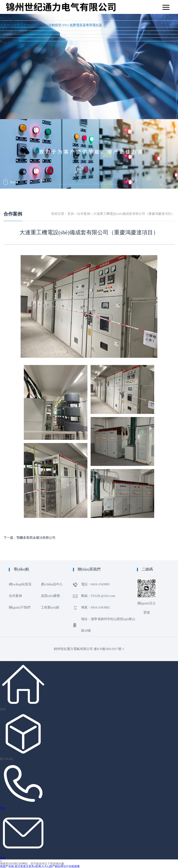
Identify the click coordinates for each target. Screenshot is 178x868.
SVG (66, 25)
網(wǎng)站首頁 (11, 19)
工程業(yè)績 (9, 39)
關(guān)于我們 (11, 36)
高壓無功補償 (30, 25)
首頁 (71, 214)
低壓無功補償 (10, 25)
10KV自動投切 (51, 25)
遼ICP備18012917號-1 (109, 649)
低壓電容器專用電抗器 (86, 25)
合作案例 (6, 29)
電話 (3, 808)
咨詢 (3, 858)
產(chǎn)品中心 (11, 22)
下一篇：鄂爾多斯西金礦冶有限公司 (29, 538)
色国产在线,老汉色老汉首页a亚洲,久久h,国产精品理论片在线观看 (40, 866)
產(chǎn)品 (6, 759)
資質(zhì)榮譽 (10, 32)
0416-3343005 (10, 43)
